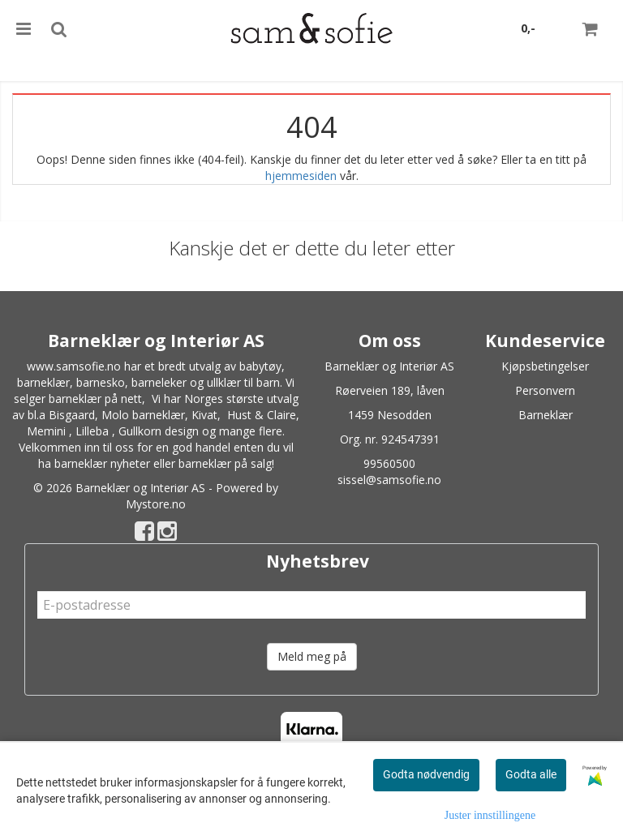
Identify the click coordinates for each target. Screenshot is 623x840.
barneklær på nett (95, 399)
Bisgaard (72, 415)
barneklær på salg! (226, 463)
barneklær (43, 382)
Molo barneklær (143, 415)
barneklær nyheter (102, 463)
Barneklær (546, 415)
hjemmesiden (301, 176)
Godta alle (531, 774)
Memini (46, 431)
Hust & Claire (262, 415)
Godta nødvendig (426, 774)
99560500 (389, 463)
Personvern (545, 390)
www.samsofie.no (74, 366)
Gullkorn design (159, 431)
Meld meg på (312, 656)
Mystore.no (156, 504)
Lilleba (92, 431)
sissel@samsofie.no (389, 480)
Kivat (204, 415)
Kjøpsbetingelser (545, 366)
